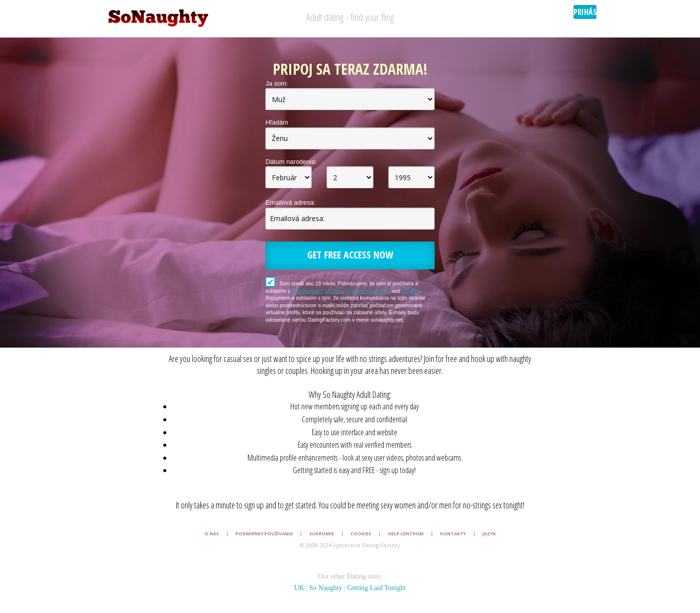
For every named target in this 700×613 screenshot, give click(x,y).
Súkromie (322, 534)
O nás (212, 534)
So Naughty (326, 588)
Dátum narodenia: (291, 162)
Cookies (411, 291)
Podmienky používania (264, 534)
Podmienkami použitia (317, 291)
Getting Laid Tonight (376, 588)
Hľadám (277, 122)
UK (299, 588)
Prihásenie (585, 12)
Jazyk (489, 534)
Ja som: (277, 83)
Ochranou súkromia (368, 291)
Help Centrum (406, 534)
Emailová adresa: (290, 202)
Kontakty (453, 534)
